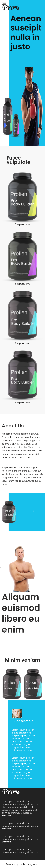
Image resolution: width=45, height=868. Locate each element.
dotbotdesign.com (29, 864)
